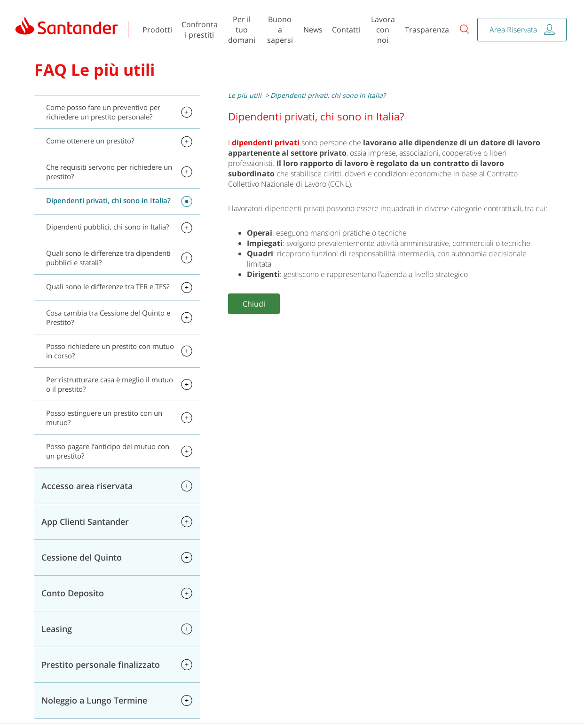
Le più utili (245, 95)
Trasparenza (427, 30)
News (313, 30)
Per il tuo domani (242, 30)
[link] (67, 29)
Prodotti (157, 30)
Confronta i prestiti (200, 30)
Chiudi (254, 304)
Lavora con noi (383, 30)
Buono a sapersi (280, 30)
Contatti (346, 30)
